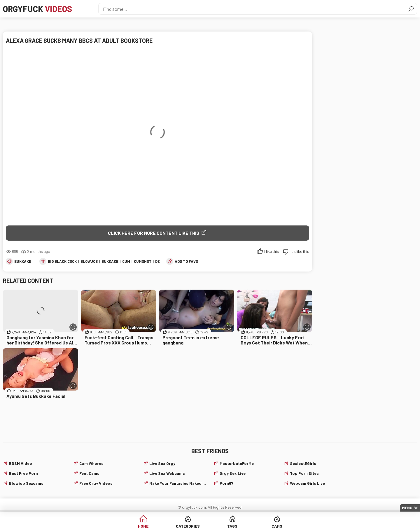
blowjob (89, 261)
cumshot (143, 261)
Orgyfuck (37, 9)
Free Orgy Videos (96, 483)
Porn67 (226, 483)
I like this (272, 251)
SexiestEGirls (303, 463)
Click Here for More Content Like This (154, 233)
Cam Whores (91, 463)
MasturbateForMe (237, 463)
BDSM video (21, 463)
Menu (407, 508)
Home (143, 526)
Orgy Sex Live (233, 473)
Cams (277, 526)
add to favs (186, 261)
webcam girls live (307, 483)
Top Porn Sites (304, 473)
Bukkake (23, 261)
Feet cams (89, 473)
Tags (232, 526)
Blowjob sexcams (26, 483)
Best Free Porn (23, 473)
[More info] (73, 327)
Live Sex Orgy (162, 463)
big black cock (62, 261)
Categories (188, 526)
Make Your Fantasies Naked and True (178, 483)
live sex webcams (167, 473)
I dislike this (299, 251)
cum (126, 261)
